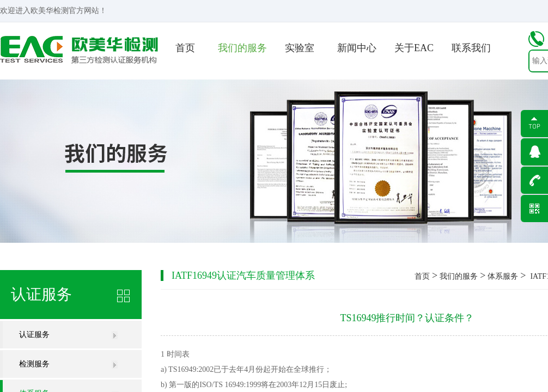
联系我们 (471, 48)
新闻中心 (357, 48)
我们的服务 (242, 48)
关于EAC (414, 48)
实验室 (300, 48)
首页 (185, 48)
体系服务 (503, 276)
